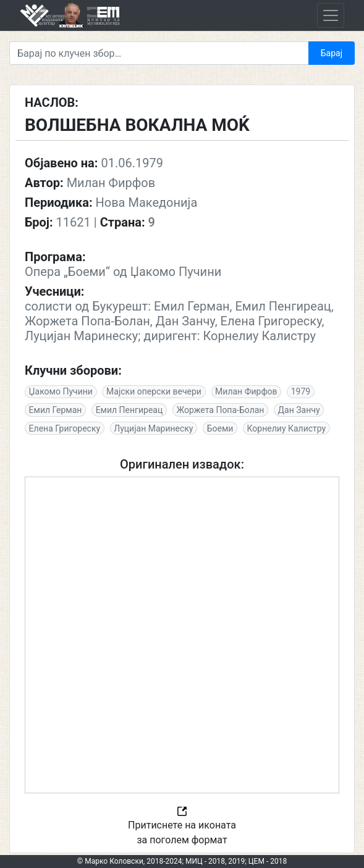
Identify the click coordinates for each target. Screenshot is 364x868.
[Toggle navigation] (331, 15)
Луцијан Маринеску (153, 428)
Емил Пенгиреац (129, 410)
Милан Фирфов (246, 391)
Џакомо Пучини (61, 391)
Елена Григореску (65, 428)
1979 (301, 391)
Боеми (220, 428)
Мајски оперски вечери (154, 391)
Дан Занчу (299, 410)
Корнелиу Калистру (287, 428)
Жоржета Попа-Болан (220, 410)
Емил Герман (56, 410)
